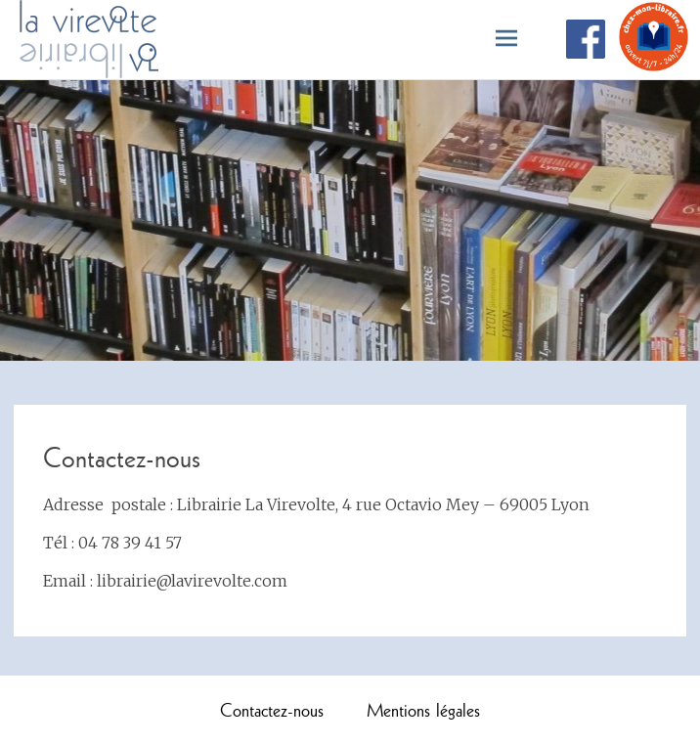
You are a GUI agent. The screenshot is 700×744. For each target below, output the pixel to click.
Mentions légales (423, 709)
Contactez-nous (272, 709)
